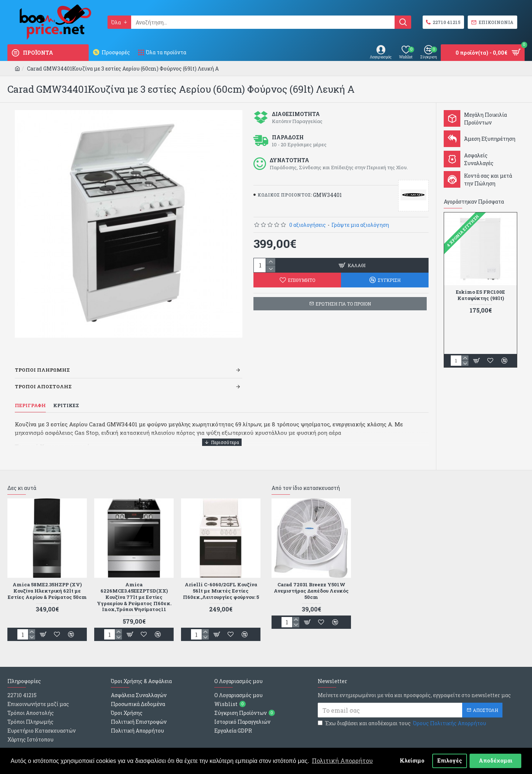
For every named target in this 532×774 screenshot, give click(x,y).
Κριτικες (66, 396)
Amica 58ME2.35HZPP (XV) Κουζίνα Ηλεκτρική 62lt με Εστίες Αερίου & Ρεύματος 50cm (47, 575)
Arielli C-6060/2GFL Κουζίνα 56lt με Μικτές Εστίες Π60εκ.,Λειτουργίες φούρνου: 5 (221, 572)
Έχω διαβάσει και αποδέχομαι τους (403, 705)
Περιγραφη (30, 396)
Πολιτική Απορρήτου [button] (342, 761)
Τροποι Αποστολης (43, 377)
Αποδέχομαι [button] (496, 761)
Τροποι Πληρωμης (42, 361)
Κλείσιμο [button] (412, 761)
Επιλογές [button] (450, 761)
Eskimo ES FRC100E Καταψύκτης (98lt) (480, 295)
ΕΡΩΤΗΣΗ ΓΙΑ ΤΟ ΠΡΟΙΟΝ (343, 304)
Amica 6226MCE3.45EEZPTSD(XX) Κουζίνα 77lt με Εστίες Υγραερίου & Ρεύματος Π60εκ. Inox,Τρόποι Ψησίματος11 (134, 578)
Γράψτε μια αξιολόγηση (360, 225)
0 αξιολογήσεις (308, 225)
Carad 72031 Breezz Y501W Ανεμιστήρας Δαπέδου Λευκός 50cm (311, 572)
